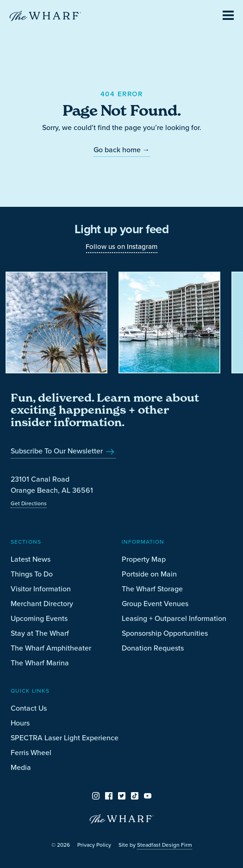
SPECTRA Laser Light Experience (65, 738)
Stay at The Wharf (40, 633)
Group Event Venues (155, 603)
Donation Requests (153, 648)
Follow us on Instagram (121, 246)
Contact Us (29, 708)
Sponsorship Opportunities (165, 633)
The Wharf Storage (152, 589)
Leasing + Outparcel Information (174, 618)
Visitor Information (41, 589)
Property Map (144, 559)
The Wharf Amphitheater (51, 648)
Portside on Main (149, 574)
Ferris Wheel (31, 752)
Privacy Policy (94, 845)
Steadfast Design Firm (165, 845)
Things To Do (32, 574)
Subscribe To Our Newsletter (63, 451)
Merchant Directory (42, 603)
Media (21, 767)
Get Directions (29, 503)
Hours (20, 723)
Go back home (122, 149)
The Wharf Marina (40, 663)
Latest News (31, 559)
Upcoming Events (39, 618)
